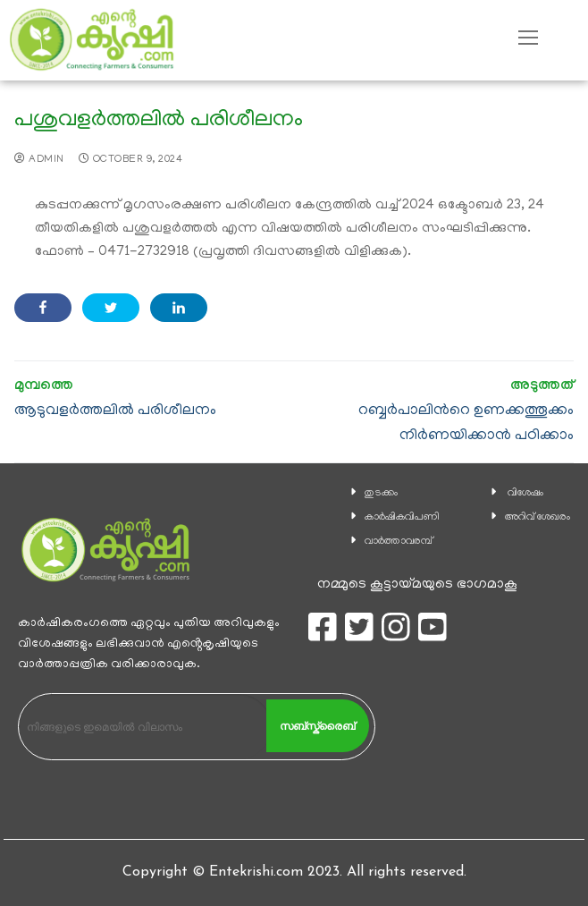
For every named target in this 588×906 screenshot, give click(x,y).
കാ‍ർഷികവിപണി (402, 517)
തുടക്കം (381, 493)
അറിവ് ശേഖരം (538, 517)
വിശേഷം (525, 493)
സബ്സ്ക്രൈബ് (317, 726)
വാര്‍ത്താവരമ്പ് (399, 542)
